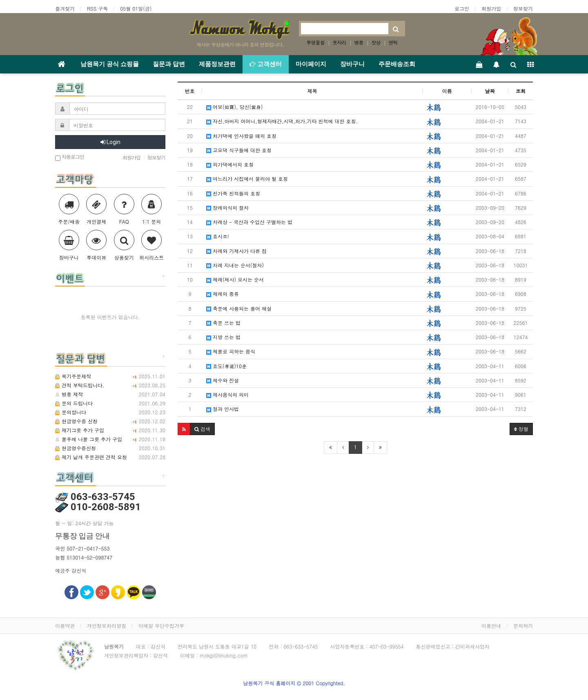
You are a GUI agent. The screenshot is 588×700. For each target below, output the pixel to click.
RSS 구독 (97, 8)
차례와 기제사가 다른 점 (236, 251)
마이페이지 (311, 64)
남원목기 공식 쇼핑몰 (110, 64)
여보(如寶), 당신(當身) (235, 107)
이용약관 (65, 626)
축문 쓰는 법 (223, 323)
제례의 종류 (223, 294)
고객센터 (266, 64)
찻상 (376, 42)
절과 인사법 (223, 409)
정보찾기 (523, 8)
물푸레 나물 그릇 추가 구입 (89, 439)
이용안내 (491, 626)
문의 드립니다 (74, 403)
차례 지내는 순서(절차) (235, 265)
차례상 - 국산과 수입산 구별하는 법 (249, 222)
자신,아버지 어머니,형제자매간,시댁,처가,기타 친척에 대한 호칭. (282, 121)
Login (110, 142)
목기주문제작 (73, 376)
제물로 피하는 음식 (231, 351)
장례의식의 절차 (227, 208)
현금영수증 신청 (76, 421)
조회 (521, 91)
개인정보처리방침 (107, 626)
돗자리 (339, 42)
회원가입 (491, 8)
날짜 (490, 91)
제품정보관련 (217, 64)
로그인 (462, 8)
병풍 (359, 42)
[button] (184, 429)
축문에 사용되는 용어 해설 (239, 308)
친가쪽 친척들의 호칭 (233, 193)
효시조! (218, 236)
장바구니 (352, 64)
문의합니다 (71, 412)
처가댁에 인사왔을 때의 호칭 (241, 136)
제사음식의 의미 (227, 394)
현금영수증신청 (76, 448)
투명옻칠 (315, 42)
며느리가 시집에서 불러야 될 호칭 (247, 179)
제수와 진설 (223, 380)
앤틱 (393, 42)
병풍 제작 (69, 394)
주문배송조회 (397, 64)
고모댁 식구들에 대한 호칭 (239, 150)
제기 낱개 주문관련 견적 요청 (91, 457)
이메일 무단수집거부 (161, 626)
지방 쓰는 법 (223, 337)
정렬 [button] (521, 429)
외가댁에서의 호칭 (230, 164)
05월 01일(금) (136, 8)
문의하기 (523, 626)
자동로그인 (70, 157)
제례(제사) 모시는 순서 (235, 279)
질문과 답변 (169, 64)
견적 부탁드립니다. (80, 385)
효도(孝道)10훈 (226, 366)
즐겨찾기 (65, 8)
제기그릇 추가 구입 (80, 430)
